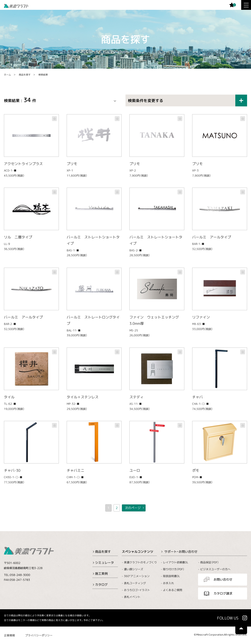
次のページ (133, 508)
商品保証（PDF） (210, 562)
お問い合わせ (223, 579)
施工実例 (101, 574)
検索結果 (43, 75)
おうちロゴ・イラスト (137, 590)
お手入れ (168, 583)
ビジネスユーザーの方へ (215, 569)
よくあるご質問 (173, 590)
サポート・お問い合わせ (181, 552)
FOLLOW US (228, 618)
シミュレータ (105, 563)
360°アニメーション (137, 576)
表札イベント (132, 597)
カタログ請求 (223, 593)
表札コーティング (135, 583)
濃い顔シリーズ (134, 569)
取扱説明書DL (171, 576)
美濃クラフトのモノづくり (140, 562)
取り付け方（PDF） (174, 569)
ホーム (7, 75)
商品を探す (25, 75)
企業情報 (9, 635)
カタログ (101, 585)
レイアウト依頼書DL (176, 562)
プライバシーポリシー (39, 635)
